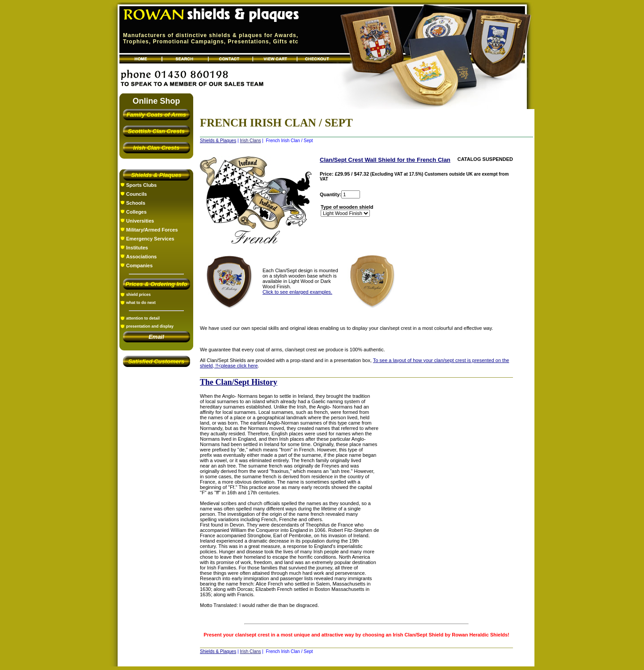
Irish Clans (250, 141)
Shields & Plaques (156, 175)
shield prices (138, 295)
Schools (136, 203)
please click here (239, 366)
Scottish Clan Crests (156, 131)
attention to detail (143, 318)
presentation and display (150, 326)
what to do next (141, 303)
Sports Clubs (141, 185)
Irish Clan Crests (156, 148)
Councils (136, 194)
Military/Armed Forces (152, 230)
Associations (141, 257)
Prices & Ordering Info (157, 284)
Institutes (137, 248)
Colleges (136, 212)
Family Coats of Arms (156, 115)
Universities (140, 221)
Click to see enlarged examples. (297, 292)
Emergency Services (150, 239)
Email (156, 337)
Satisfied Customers (157, 361)
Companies (139, 265)
